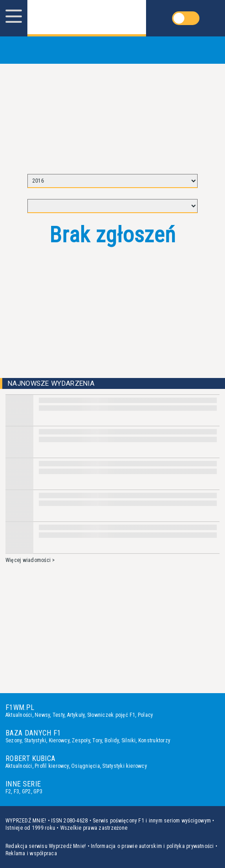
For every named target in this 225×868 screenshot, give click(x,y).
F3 (16, 791)
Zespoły (81, 740)
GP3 (38, 791)
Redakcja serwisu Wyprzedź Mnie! (46, 846)
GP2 (26, 791)
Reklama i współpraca (31, 853)
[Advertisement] (113, 115)
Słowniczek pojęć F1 (111, 715)
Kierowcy (59, 740)
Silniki (129, 740)
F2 (8, 791)
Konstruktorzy (154, 740)
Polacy (145, 715)
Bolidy (112, 740)
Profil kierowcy (52, 766)
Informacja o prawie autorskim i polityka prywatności (152, 846)
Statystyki (35, 740)
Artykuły (76, 715)
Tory (97, 740)
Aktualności (19, 715)
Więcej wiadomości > (30, 560)
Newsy (42, 715)
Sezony (13, 740)
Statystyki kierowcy (125, 766)
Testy (58, 715)
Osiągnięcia (86, 766)
